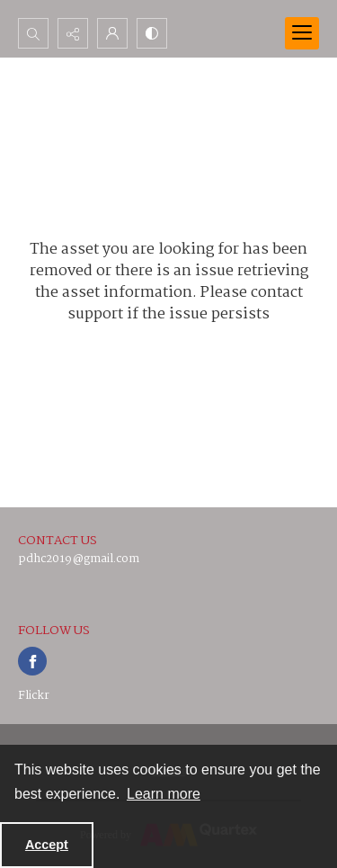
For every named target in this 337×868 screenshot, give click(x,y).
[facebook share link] (32, 661)
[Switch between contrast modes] (152, 33)
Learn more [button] (164, 794)
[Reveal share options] (73, 33)
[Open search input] (33, 33)
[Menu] (302, 33)
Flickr (34, 696)
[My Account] (112, 33)
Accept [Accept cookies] (47, 845)
